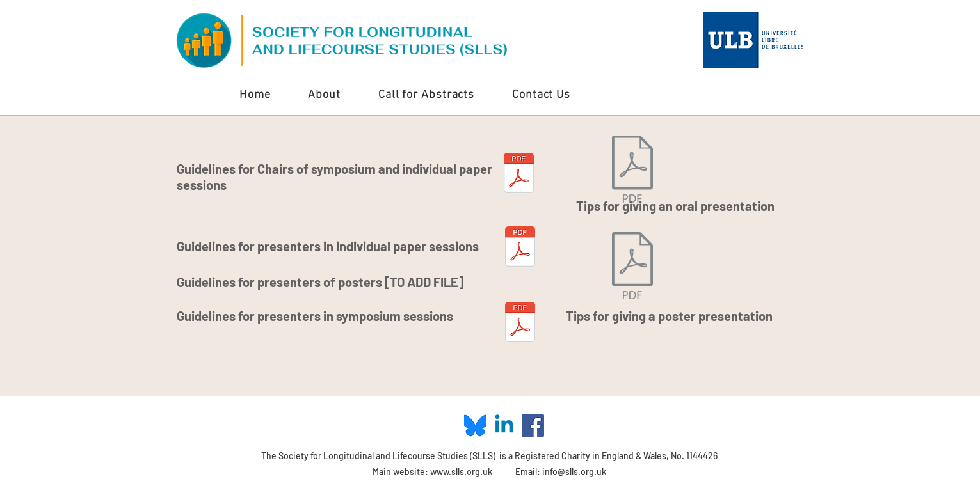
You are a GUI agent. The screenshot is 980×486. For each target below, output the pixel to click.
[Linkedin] (504, 426)
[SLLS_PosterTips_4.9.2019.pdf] (632, 267)
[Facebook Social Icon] (533, 426)
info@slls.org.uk (574, 472)
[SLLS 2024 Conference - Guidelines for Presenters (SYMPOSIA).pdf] (520, 323)
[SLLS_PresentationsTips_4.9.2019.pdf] (632, 170)
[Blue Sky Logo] (475, 426)
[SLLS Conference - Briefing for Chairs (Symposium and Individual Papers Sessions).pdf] (519, 174)
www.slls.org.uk (461, 472)
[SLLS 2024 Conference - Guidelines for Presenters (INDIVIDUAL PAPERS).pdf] (520, 248)
